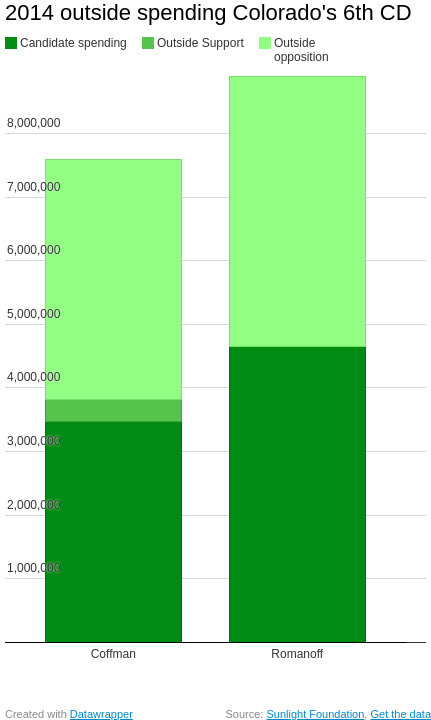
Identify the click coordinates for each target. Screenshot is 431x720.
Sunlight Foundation (315, 714)
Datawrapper (101, 714)
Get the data (400, 714)
